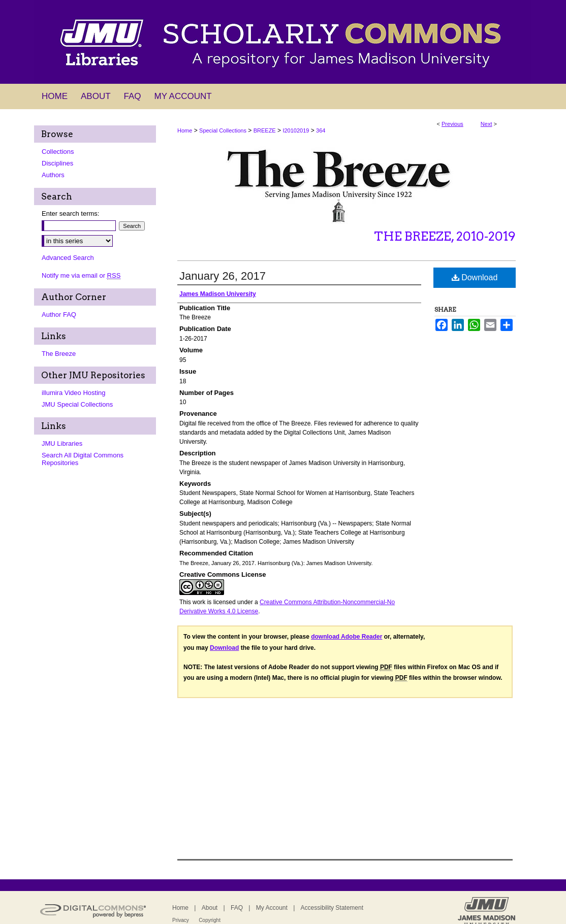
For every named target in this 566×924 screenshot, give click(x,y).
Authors (53, 175)
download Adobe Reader (347, 637)
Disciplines (57, 163)
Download (475, 277)
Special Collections (223, 130)
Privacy (181, 920)
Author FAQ (59, 315)
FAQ (237, 908)
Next (486, 124)
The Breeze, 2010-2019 (445, 236)
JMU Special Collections (77, 404)
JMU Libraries (62, 443)
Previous (452, 124)
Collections (58, 152)
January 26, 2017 (223, 276)
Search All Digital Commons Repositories (83, 459)
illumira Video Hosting (74, 393)
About (210, 908)
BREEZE (265, 130)
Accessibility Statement (332, 908)
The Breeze (59, 354)
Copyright (210, 920)
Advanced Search (68, 258)
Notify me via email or (81, 275)
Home (185, 130)
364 (321, 130)
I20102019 (296, 130)
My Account (272, 908)
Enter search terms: (70, 213)
